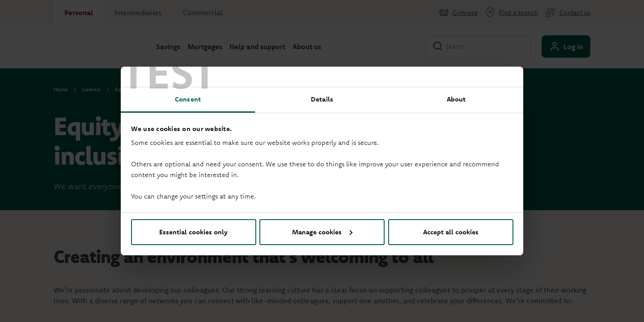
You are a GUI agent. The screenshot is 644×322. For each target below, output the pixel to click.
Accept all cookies (451, 232)
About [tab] (456, 99)
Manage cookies (322, 232)
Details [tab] (322, 99)
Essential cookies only (193, 232)
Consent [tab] (188, 99)
